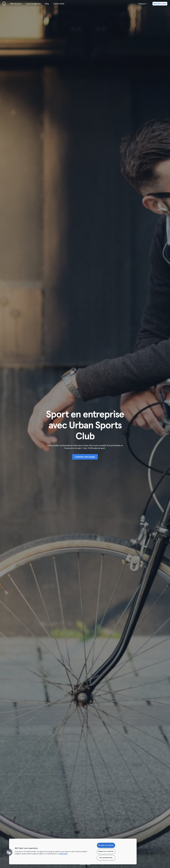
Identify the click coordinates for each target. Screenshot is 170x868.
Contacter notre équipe (85, 457)
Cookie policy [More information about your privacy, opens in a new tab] (63, 854)
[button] (9, 852)
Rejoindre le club (160, 4)
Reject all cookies (106, 851)
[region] (73, 851)
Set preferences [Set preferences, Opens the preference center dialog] (106, 858)
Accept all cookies (106, 845)
